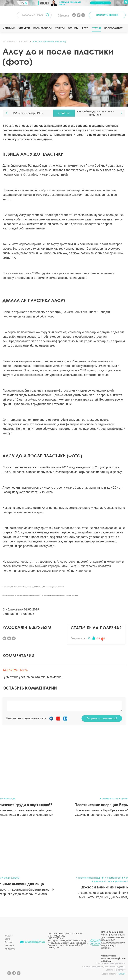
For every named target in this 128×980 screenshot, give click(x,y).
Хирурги (24, 28)
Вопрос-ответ (113, 28)
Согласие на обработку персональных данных (104, 967)
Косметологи (42, 28)
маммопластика (103, 881)
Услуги (60, 28)
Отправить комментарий (102, 718)
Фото (85, 28)
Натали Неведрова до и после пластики (95, 113)
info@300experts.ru (35, 942)
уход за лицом (12, 878)
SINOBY (122, 974)
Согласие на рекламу (116, 970)
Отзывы (73, 28)
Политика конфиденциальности (111, 963)
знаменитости (110, 799)
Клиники (9, 28)
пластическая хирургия (91, 878)
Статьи (96, 28)
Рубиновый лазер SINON (28, 113)
